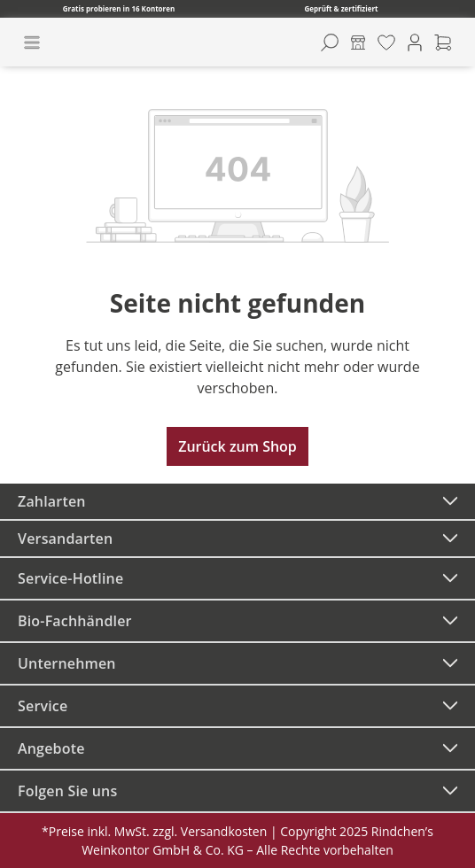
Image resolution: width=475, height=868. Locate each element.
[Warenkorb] (443, 43)
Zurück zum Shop (237, 446)
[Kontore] (358, 43)
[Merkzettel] (386, 43)
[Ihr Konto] (415, 43)
